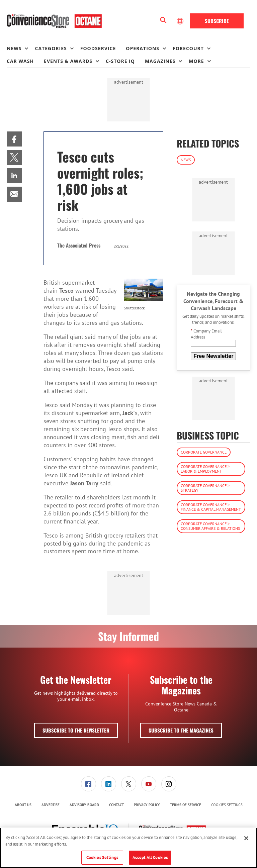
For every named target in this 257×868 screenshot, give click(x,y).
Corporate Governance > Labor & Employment (205, 469)
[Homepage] (54, 21)
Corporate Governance (204, 452)
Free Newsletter (213, 356)
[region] (128, 848)
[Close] (246, 838)
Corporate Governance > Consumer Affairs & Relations (210, 526)
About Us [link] (23, 805)
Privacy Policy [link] (147, 805)
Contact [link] (116, 805)
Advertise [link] (51, 805)
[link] (14, 139)
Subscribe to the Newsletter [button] (76, 730)
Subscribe (217, 21)
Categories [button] (51, 48)
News (186, 160)
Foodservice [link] (98, 48)
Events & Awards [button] (68, 61)
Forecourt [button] (188, 48)
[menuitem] (21, 49)
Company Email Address (206, 334)
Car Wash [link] (20, 61)
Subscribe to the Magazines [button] (181, 730)
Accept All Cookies (150, 857)
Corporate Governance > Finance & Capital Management (211, 507)
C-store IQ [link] (120, 61)
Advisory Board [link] (84, 805)
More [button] (196, 61)
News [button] (14, 48)
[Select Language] (181, 21)
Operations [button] (143, 48)
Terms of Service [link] (186, 805)
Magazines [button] (160, 61)
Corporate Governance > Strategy (205, 488)
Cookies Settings (227, 805)
